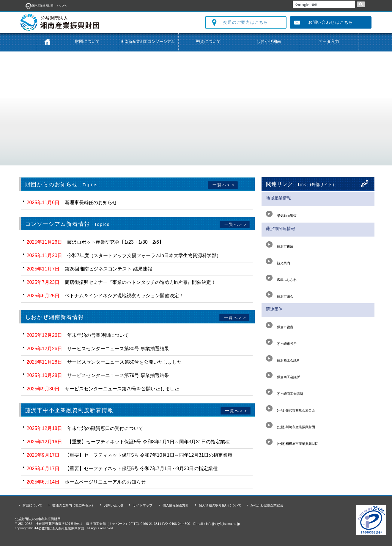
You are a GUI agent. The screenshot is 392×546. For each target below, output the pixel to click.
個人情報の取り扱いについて (220, 505)
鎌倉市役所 (280, 325)
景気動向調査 (281, 214)
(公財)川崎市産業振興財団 (291, 425)
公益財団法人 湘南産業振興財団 (100, 22)
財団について (87, 41)
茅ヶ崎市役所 (281, 342)
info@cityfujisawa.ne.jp (223, 524)
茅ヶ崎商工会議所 (285, 392)
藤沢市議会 (280, 295)
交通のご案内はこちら (246, 22)
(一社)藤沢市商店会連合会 (291, 409)
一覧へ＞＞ (223, 185)
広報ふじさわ (281, 278)
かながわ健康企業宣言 (267, 505)
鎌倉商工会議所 (283, 375)
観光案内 (278, 261)
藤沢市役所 (280, 245)
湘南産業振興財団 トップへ (46, 6)
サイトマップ (143, 505)
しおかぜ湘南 (269, 41)
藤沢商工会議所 (283, 359)
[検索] (323, 5)
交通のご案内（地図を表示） (74, 505)
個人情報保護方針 (176, 505)
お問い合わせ (114, 505)
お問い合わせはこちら (331, 22)
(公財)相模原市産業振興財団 (292, 442)
